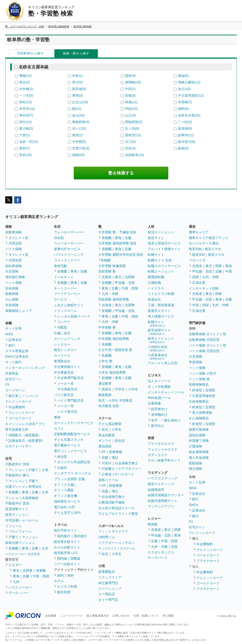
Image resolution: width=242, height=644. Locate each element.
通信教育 (105, 384)
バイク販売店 (64, 395)
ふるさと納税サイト (69, 305)
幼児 (105, 429)
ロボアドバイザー (18, 446)
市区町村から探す (30, 53)
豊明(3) (77, 95)
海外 (70, 575)
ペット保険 (13, 283)
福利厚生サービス (67, 501)
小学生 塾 (105, 361)
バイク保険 (13, 249)
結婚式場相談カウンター (166, 495)
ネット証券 (13, 328)
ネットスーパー (65, 288)
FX (7, 384)
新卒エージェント (161, 340)
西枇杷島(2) (134, 122)
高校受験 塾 (107, 271)
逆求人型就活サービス (164, 243)
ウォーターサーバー (69, 232)
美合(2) (24, 82)
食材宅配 (60, 266)
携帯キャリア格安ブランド (209, 238)
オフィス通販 (64, 490)
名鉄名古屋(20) (189, 115)
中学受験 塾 (107, 327)
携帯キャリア (199, 232)
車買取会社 (62, 361)
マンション (17, 470)
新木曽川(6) (187, 142)
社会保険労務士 (126, 463)
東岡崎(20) (133, 82)
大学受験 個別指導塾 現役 (117, 243)
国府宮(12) (133, 135)
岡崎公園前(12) (189, 82)
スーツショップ (110, 589)
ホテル (59, 581)
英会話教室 (107, 435)
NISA (9, 334)
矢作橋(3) (26, 89)
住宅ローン (13, 379)
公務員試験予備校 (112, 502)
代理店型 (15, 243)
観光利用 (64, 592)
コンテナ (64, 322)
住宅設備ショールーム (22, 520)
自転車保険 (13, 266)
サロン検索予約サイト (164, 460)
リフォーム (13, 526)
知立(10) (184, 89)
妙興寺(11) (186, 135)
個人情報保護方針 (98, 616)
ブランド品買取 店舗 (69, 479)
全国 (174, 547)
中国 (229, 271)
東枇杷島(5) (81, 122)
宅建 (105, 458)
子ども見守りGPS (67, 513)
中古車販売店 (64, 372)
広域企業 (199, 283)
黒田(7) (24, 148)
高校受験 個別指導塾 (114, 299)
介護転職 (154, 283)
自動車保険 (13, 232)
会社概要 (51, 616)
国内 (60, 575)
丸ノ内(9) (132, 128)
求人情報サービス (161, 316)
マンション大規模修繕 (22, 498)
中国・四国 (41, 576)
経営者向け (159, 409)
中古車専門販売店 (70, 378)
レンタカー (62, 344)
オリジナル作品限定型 (74, 462)
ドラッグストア (110, 577)
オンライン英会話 (112, 441)
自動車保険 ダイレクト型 (207, 334)
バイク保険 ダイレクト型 (207, 345)
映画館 (153, 524)
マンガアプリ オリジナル (73, 473)
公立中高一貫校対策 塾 (115, 350)
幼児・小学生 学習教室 (115, 400)
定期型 (210, 390)
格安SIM (198, 255)
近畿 (35, 492)
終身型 (197, 390)
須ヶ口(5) (79, 128)
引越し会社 (62, 333)
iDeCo (193, 505)
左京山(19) (80, 102)
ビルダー (15, 565)
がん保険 (12, 299)
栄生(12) (25, 122)
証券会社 (15, 340)
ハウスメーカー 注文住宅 (23, 554)
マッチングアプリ (161, 506)
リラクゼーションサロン (117, 543)
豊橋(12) (25, 76)
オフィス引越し (65, 485)
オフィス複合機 (65, 496)
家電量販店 (107, 572)
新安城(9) (79, 89)
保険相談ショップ (18, 311)
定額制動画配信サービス (72, 434)
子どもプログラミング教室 (118, 514)
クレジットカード (18, 401)
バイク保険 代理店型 (204, 351)
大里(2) (24, 135)
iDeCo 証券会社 (17, 356)
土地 (45, 470)
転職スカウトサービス (164, 266)
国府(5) (130, 76)
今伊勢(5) (79, 142)
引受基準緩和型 (204, 396)
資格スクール (108, 480)
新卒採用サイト (159, 332)
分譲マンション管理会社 (23, 487)
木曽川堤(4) (81, 148)
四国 (195, 277)
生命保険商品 (199, 401)
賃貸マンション (17, 515)
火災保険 (12, 271)
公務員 (107, 474)
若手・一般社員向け (166, 420)
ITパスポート (125, 474)
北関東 (28, 570)
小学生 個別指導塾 (112, 372)
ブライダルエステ (161, 444)
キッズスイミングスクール (117, 548)
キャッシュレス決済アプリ (25, 424)
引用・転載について (146, 616)
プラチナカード (208, 561)
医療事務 (116, 452)
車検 (57, 417)
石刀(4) (130, 142)
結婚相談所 (156, 490)
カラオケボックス (161, 552)
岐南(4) (183, 148)
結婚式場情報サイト (163, 501)
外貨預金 (12, 373)
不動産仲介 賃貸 (17, 503)
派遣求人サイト (159, 311)
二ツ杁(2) (185, 122)
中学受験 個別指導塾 (114, 339)
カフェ (59, 429)
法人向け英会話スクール (117, 508)
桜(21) (77, 109)
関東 (177, 530)
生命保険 (12, 288)
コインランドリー (67, 260)
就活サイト (156, 238)
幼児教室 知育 (109, 406)
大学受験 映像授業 (112, 266)
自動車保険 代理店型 (204, 340)
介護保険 (195, 446)
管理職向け (159, 415)
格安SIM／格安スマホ (205, 249)
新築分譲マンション (20, 543)
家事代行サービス (67, 249)
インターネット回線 (204, 288)
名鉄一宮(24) (29, 142)
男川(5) (77, 82)
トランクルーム (65, 311)
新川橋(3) (26, 128)
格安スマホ (216, 255)
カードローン (15, 390)
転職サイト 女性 (160, 260)
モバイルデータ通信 (204, 243)
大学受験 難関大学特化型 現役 (121, 255)
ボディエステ (158, 455)
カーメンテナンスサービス (74, 423)
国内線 (62, 558)
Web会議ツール (159, 398)
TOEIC (107, 463)
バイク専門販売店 (70, 400)
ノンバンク (30, 396)
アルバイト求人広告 (163, 363)
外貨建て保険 (199, 441)
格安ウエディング (161, 484)
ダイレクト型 (18, 238)
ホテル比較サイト (67, 547)
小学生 (133, 389)
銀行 (12, 345)
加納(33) (78, 155)
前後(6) (130, 95)
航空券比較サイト (67, 542)
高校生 (107, 389)
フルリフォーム (20, 531)
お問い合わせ (121, 616)
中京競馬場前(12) (191, 95)
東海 (25, 492)
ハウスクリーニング (69, 255)
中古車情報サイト (67, 367)
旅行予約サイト (65, 530)
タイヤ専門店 (108, 600)
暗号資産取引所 (17, 429)
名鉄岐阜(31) (135, 155)
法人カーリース (159, 381)
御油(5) (183, 76)
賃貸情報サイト (17, 509)
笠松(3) (130, 148)
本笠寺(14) (27, 109)
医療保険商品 (199, 384)
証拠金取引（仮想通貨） (27, 441)
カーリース (62, 355)
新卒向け (158, 426)
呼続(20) (131, 109)
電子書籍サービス (67, 445)
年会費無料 (17, 407)
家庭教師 (105, 395)
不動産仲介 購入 (17, 475)
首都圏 (13, 492)
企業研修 (154, 403)
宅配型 (62, 327)
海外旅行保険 (15, 277)
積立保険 (195, 469)
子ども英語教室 (110, 424)
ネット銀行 (13, 362)
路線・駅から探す (76, 53)
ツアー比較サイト (67, 564)
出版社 (62, 468)
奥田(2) (77, 135)
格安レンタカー (65, 350)
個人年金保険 (199, 458)
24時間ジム (107, 537)
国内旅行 (64, 536)
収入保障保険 (202, 413)
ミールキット (64, 277)
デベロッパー (18, 593)
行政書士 (108, 469)
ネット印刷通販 (159, 387)
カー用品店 (107, 594)
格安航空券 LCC (66, 553)
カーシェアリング (67, 339)
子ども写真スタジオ (69, 440)
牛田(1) (130, 89)
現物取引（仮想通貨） (25, 435)
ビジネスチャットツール (166, 392)
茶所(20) (25, 155)
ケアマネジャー (130, 469)
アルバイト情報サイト (164, 249)
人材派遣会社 (158, 357)
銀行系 (13, 396)
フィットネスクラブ (113, 531)
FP (104, 452)
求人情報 (168, 616)
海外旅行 (80, 536)
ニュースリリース (71, 616)
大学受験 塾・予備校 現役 (117, 232)
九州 (45, 492)
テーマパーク (158, 558)
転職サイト (156, 255)
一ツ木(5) (26, 95)
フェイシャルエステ (163, 449)
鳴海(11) (131, 102)
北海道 (107, 277)
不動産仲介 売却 (17, 464)
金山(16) (78, 115)
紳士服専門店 (108, 583)
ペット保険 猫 (199, 379)
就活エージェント (161, 232)
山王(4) (130, 115)
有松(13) (25, 102)
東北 (16, 570)
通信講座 (105, 446)
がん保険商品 (199, 418)
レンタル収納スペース (74, 316)
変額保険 (195, 463)
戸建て (33, 470)
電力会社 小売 (64, 507)
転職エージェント (161, 271)
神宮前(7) (26, 115)
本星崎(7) (185, 102)
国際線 (75, 558)
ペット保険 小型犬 (203, 373)
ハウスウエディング (163, 478)
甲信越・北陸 (125, 283)
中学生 (120, 389)
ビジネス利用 (67, 586)
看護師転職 (156, 277)
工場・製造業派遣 (161, 305)
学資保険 (12, 305)
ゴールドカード (20, 418)
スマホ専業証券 (17, 351)
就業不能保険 (199, 429)
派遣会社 (154, 299)
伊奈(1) (77, 76)
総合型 (62, 457)
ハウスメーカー (20, 587)
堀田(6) (183, 109)
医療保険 (12, 294)
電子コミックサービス (70, 451)
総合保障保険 (199, 452)
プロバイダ (197, 260)
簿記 (115, 458)
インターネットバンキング (25, 368)
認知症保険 (197, 435)
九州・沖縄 (110, 294)
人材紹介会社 (158, 348)
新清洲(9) (185, 128)
